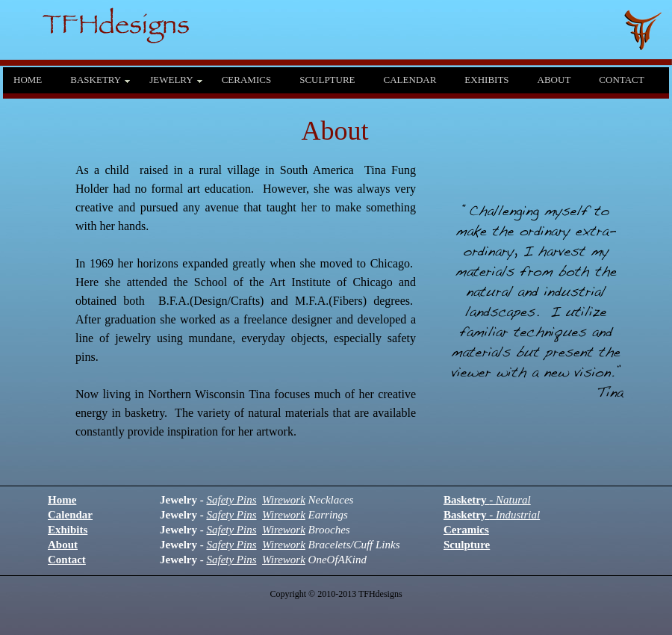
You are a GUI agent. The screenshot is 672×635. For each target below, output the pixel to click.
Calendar (70, 515)
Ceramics (466, 530)
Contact (67, 560)
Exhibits (68, 530)
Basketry (487, 500)
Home (62, 500)
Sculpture (467, 545)
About (63, 545)
